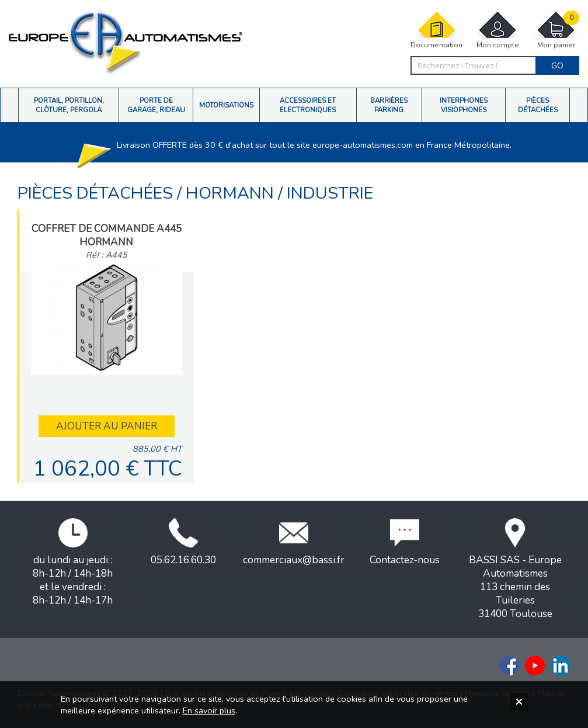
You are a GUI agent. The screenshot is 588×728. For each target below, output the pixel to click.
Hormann (232, 193)
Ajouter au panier (107, 426)
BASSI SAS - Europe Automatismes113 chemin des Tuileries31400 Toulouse (515, 569)
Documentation (436, 30)
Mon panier (556, 30)
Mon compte (497, 30)
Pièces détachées (97, 193)
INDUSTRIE (330, 193)
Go (557, 65)
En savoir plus (209, 710)
